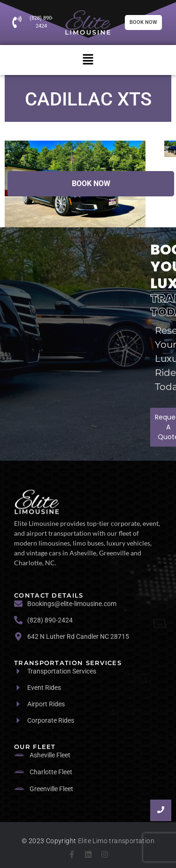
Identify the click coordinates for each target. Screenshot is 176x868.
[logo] (37, 502)
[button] (88, 60)
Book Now (91, 183)
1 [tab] (107, 164)
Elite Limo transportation (116, 841)
